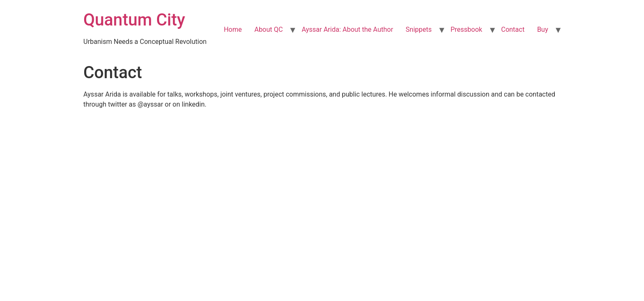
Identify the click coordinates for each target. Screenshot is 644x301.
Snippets (419, 29)
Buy (543, 29)
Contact (513, 29)
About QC (268, 29)
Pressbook (466, 29)
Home (233, 29)
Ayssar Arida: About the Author (347, 29)
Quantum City (134, 20)
